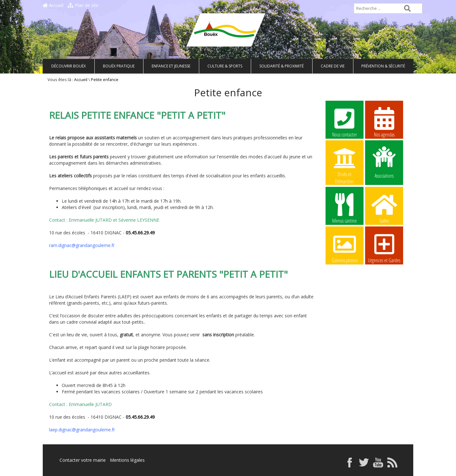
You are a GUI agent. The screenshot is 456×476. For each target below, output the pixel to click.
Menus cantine (345, 208)
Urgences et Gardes (384, 248)
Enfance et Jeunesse (171, 66)
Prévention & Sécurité (383, 66)
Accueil (53, 5)
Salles (384, 208)
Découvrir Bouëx (69, 66)
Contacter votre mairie (83, 460)
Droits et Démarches (345, 162)
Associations (384, 162)
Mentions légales (127, 460)
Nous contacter (345, 122)
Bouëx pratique (119, 66)
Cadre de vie (333, 66)
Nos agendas (384, 122)
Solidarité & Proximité (282, 66)
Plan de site (83, 5)
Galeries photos (345, 248)
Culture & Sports (225, 66)
